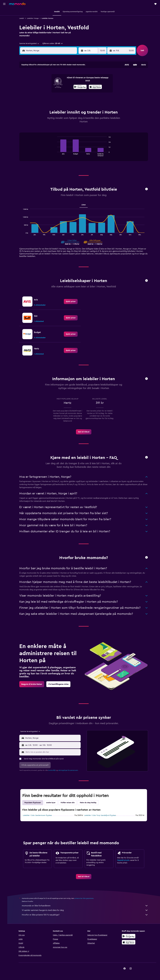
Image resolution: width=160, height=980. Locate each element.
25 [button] (46, 98)
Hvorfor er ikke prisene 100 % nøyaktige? (86, 915)
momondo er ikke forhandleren (86, 906)
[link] (71, 302)
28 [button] (64, 98)
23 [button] (76, 92)
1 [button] (70, 74)
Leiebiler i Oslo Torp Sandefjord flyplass (101, 815)
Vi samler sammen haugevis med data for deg (86, 910)
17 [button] (39, 92)
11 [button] (46, 86)
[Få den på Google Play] (129, 936)
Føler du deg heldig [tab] (89, 803)
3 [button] (40, 80)
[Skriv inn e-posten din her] (53, 752)
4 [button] (46, 80)
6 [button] (58, 80)
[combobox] (30, 43)
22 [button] (70, 92)
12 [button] (52, 86)
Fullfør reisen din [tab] (68, 803)
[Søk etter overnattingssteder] (4, 17)
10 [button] (39, 86)
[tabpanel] (84, 149)
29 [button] (70, 98)
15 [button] (70, 86)
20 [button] (58, 92)
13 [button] (58, 86)
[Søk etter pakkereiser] (4, 28)
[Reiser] (4, 35)
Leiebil (22, 18)
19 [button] (52, 92)
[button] (4, 4)
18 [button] (46, 92)
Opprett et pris (124, 860)
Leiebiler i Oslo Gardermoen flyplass (38, 815)
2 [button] (76, 74)
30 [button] (76, 98)
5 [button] (52, 80)
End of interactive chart (57, 154)
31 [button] (40, 105)
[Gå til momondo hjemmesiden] (17, 4)
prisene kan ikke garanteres (85, 898)
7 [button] (64, 80)
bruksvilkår (53, 770)
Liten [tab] (84, 205)
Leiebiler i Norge (34, 18)
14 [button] (64, 86)
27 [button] (58, 98)
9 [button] (76, 80)
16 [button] (76, 86)
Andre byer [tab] (52, 803)
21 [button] (64, 92)
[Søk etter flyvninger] (4, 12)
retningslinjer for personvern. (69, 770)
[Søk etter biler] (4, 22)
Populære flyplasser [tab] (33, 803)
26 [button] (52, 98)
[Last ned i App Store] (129, 942)
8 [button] (70, 80)
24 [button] (39, 98)
